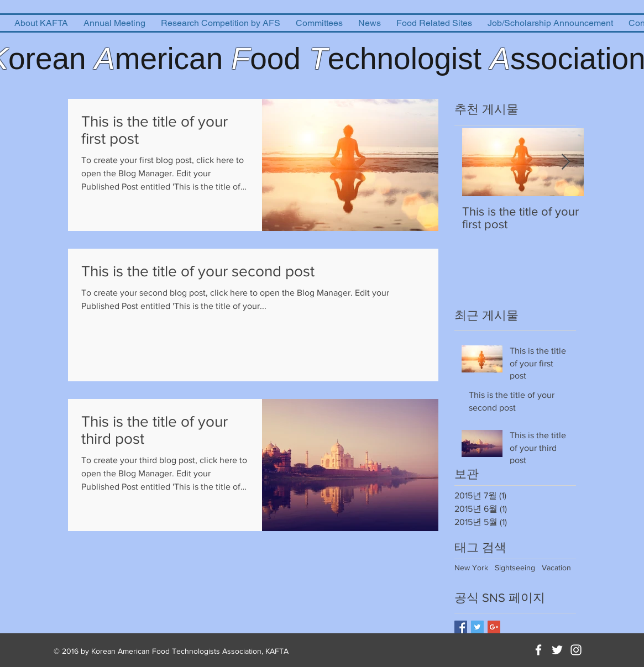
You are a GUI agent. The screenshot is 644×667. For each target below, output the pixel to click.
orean (51, 59)
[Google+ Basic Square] (494, 627)
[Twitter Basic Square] (477, 627)
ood (279, 59)
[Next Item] (566, 162)
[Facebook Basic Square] (461, 627)
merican (173, 59)
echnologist (409, 59)
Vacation (556, 568)
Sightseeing (515, 568)
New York (471, 568)
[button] (41, 23)
